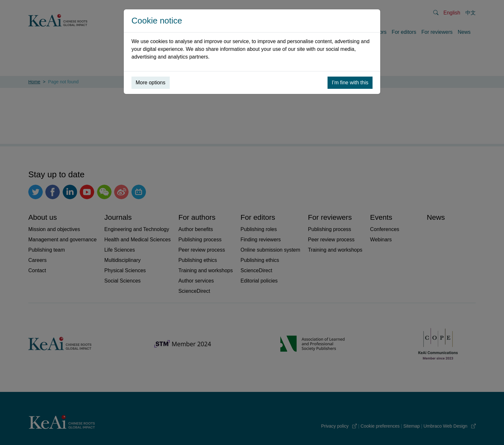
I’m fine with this (350, 83)
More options (151, 83)
